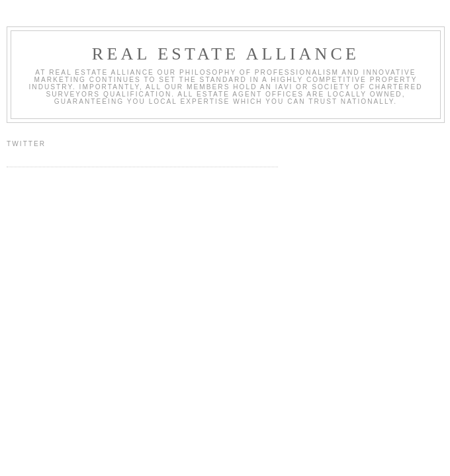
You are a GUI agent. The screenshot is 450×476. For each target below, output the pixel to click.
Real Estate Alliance (226, 54)
